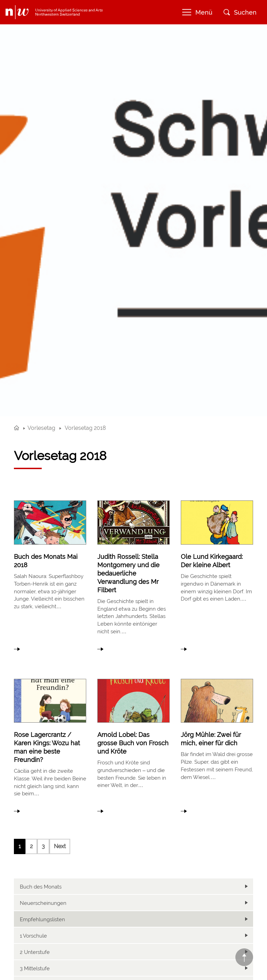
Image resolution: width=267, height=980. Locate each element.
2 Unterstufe (35, 952)
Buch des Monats (41, 887)
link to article (50, 574)
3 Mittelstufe (35, 969)
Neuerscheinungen (43, 903)
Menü (197, 12)
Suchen (240, 12)
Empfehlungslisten (42, 919)
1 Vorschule (33, 936)
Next (60, 846)
